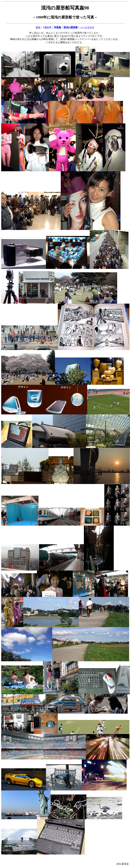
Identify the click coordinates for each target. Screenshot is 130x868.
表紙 (38, 27)
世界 (47, 27)
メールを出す (87, 27)
